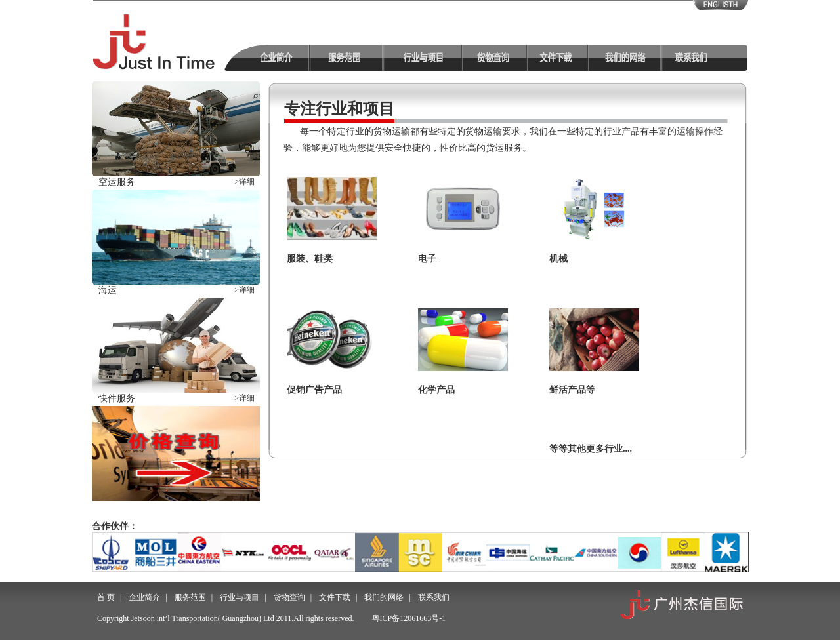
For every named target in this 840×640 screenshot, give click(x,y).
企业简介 (144, 597)
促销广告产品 (314, 390)
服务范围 (190, 597)
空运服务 (117, 182)
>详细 (244, 182)
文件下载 (335, 597)
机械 (558, 259)
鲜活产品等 (572, 390)
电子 (427, 259)
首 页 (106, 597)
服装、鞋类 (310, 259)
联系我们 (434, 597)
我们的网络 (384, 597)
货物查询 (289, 597)
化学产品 (436, 390)
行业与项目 (240, 597)
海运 (108, 290)
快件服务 (117, 398)
